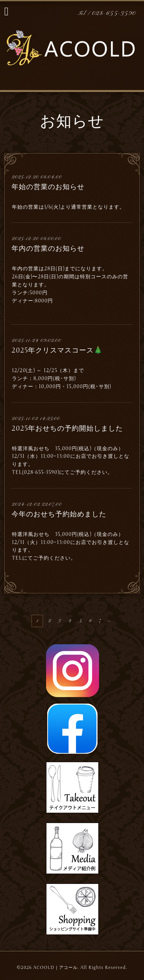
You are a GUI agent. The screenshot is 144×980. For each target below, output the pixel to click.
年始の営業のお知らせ (48, 187)
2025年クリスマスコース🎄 (57, 350)
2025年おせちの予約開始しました (67, 428)
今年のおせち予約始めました (59, 514)
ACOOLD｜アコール (55, 968)
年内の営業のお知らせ (48, 248)
